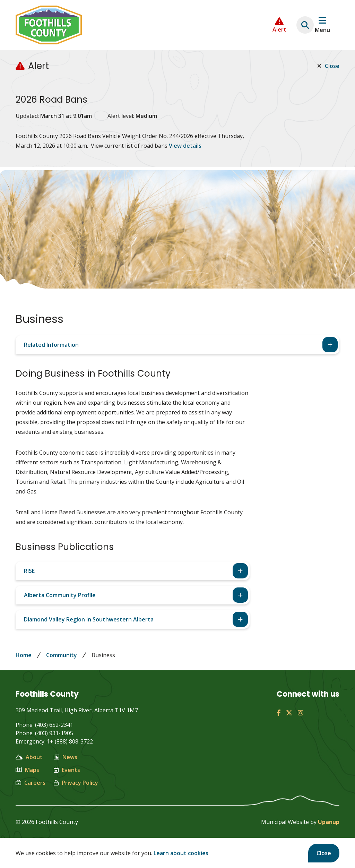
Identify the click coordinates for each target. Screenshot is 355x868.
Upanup (329, 822)
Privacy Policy (76, 783)
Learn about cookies (181, 853)
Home (24, 655)
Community (62, 655)
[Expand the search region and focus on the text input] (305, 25)
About (29, 757)
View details (185, 146)
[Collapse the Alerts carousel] (279, 25)
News (66, 757)
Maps (27, 770)
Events (67, 770)
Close (324, 853)
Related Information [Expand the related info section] (51, 345)
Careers (31, 783)
